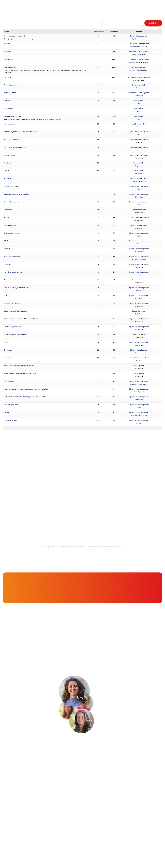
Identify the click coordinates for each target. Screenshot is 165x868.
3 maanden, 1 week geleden (139, 52)
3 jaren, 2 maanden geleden (139, 233)
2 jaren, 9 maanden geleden (139, 202)
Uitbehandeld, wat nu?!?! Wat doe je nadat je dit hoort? (24, 397)
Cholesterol (8, 108)
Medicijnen (8, 163)
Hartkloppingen (10, 225)
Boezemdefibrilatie (11, 186)
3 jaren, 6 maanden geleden (139, 256)
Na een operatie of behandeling (16, 334)
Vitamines (8, 358)
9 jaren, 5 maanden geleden (139, 397)
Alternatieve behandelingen (14, 280)
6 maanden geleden (139, 67)
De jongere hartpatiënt (13, 116)
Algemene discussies (12, 303)
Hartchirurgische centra (13, 272)
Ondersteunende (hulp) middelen (16, 311)
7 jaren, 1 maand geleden (139, 319)
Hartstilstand (9, 381)
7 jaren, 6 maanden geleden (139, 342)
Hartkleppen (9, 59)
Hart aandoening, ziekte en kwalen (17, 288)
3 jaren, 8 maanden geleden (139, 264)
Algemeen (8, 44)
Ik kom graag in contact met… (15, 36)
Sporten (7, 249)
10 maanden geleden (139, 85)
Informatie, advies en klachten (15, 147)
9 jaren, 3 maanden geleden (139, 381)
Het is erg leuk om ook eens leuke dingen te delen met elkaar (26, 389)
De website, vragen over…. (14, 327)
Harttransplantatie (11, 405)
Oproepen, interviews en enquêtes (17, 194)
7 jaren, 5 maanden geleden (139, 327)
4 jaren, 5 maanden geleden (139, 288)
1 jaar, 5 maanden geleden (139, 132)
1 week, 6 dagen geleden (139, 36)
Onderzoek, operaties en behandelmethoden (21, 132)
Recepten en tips (10, 420)
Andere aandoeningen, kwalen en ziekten (19, 366)
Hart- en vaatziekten (12, 140)
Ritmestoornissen (11, 85)
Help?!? (7, 171)
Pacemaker (8, 210)
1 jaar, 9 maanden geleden (139, 147)
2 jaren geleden (139, 163)
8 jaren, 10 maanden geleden (139, 358)
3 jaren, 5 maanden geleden (139, 241)
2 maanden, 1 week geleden (139, 44)
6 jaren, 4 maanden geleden (139, 295)
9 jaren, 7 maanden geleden (139, 405)
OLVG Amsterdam (11, 241)
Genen (6, 412)
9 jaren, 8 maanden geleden (139, 420)
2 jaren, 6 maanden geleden (139, 186)
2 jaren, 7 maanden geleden (139, 194)
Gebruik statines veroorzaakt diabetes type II (21, 319)
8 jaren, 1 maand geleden (139, 350)
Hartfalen (8, 77)
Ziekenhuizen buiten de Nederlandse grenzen (21, 373)
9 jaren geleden (139, 366)
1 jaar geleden (139, 101)
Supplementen (9, 155)
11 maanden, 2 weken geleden (139, 93)
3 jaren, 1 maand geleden (139, 225)
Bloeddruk (8, 350)
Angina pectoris (10, 93)
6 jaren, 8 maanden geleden (139, 303)
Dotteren (7, 101)
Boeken (7, 217)
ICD (5, 295)
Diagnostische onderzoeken (14, 202)
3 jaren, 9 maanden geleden (139, 272)
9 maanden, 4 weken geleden (139, 77)
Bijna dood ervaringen (12, 233)
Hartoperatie (9, 124)
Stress (7, 342)
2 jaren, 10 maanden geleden (139, 217)
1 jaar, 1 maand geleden (139, 124)
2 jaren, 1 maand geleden (139, 179)
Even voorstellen (10, 67)
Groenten (8, 264)
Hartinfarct (8, 179)
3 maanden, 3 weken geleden (139, 59)
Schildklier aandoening (12, 256)
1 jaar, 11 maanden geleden (139, 155)
